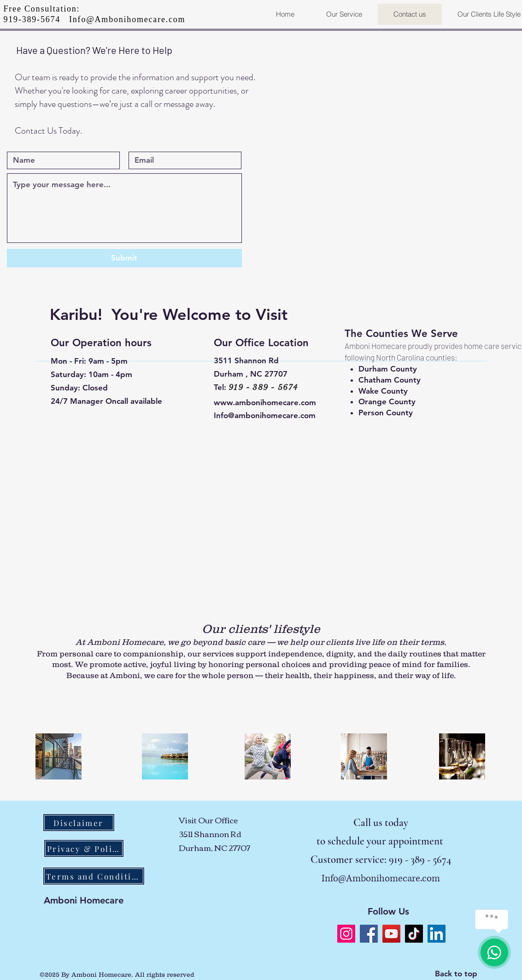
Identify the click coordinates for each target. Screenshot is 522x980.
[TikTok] (414, 934)
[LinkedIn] (437, 934)
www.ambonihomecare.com (265, 402)
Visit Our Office (209, 820)
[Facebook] (369, 934)
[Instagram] (346, 934)
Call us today (381, 823)
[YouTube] (391, 934)
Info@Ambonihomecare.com (127, 19)
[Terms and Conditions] (94, 876)
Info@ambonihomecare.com (265, 415)
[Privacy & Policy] (84, 848)
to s (324, 841)
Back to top (456, 974)
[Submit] (124, 258)
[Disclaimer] (79, 823)
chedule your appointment (388, 841)
